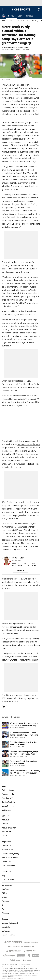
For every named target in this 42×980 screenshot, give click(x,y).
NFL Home (5, 21)
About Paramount (9, 828)
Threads (5, 909)
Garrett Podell (24, 47)
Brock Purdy (19, 88)
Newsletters (7, 927)
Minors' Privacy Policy (10, 854)
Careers (5, 824)
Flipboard (6, 913)
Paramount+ (7, 832)
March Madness (8, 806)
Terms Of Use (7, 846)
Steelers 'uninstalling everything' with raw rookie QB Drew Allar (24, 753)
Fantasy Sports (8, 794)
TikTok (4, 893)
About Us (5, 820)
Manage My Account (10, 923)
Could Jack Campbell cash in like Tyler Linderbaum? (23, 743)
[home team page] (10, 562)
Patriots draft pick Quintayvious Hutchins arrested (23, 762)
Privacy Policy (7, 850)
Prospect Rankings (33, 21)
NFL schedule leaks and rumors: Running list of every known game (24, 734)
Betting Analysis (8, 802)
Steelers (5, 702)
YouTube (5, 889)
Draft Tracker (22, 21)
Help (4, 876)
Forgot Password (9, 935)
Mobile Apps (7, 810)
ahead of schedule (31, 464)
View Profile (20, 570)
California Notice (9, 866)
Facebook (6, 901)
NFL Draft (13, 21)
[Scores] (21, 16)
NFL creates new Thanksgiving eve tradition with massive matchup (24, 724)
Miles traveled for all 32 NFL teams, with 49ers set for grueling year (25, 772)
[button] (38, 16)
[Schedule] (30, 16)
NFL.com (19, 530)
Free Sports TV (8, 798)
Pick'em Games (8, 790)
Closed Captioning (9, 862)
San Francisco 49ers (21, 85)
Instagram (6, 897)
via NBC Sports (30, 653)
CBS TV (5, 836)
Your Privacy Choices (10, 858)
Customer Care (8, 879)
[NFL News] (11, 16)
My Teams (6, 931)
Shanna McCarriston (11, 47)
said (4, 126)
